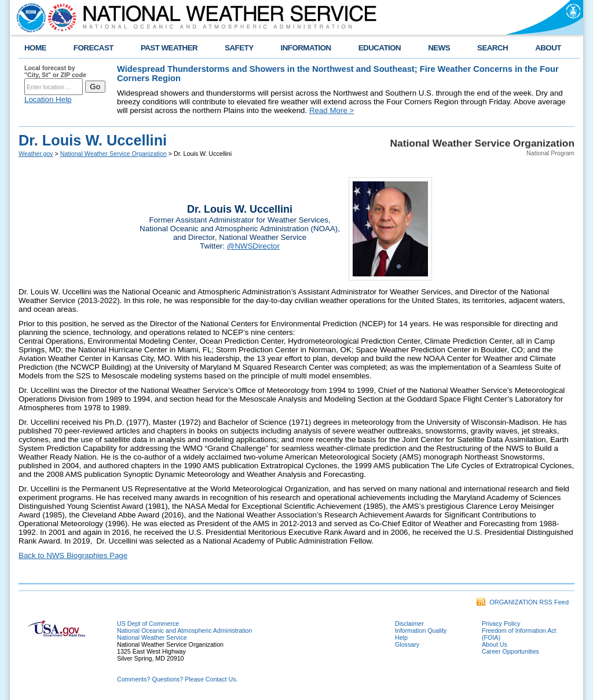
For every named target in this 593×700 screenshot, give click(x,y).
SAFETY (239, 48)
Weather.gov (36, 154)
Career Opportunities (510, 651)
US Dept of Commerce (148, 624)
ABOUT (548, 48)
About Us (495, 644)
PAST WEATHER (169, 48)
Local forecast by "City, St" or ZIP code (55, 71)
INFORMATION (306, 48)
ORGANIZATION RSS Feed (523, 602)
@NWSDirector (253, 246)
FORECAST (94, 48)
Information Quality (421, 630)
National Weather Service (152, 637)
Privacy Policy (501, 624)
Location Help (48, 99)
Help (401, 637)
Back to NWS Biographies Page (73, 555)
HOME (35, 48)
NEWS (439, 48)
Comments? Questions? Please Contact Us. (177, 679)
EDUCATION (380, 48)
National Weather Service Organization (114, 154)
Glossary (407, 644)
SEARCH (493, 48)
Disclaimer (409, 624)
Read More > (332, 110)
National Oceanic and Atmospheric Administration (184, 630)
